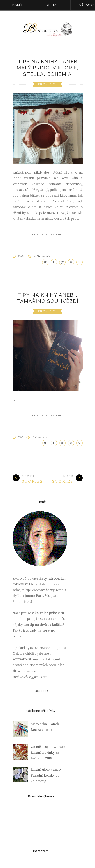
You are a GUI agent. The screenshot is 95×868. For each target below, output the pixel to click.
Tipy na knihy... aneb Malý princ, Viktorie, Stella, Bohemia (48, 68)
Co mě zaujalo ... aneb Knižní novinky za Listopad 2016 (48, 753)
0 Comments (42, 256)
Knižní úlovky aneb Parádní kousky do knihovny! (46, 775)
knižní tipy (47, 84)
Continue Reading (47, 235)
